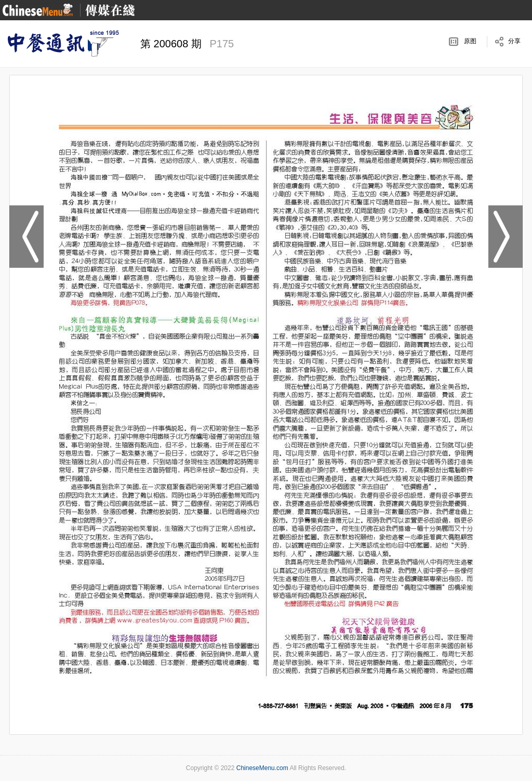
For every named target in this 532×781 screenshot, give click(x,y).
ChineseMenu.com (262, 768)
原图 (470, 41)
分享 (514, 41)
